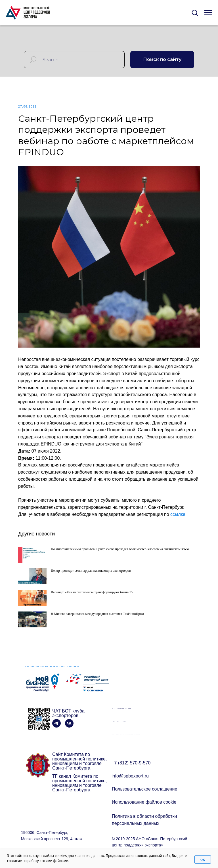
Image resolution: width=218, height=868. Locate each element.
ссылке (178, 514)
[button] (195, 12)
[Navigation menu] (208, 13)
